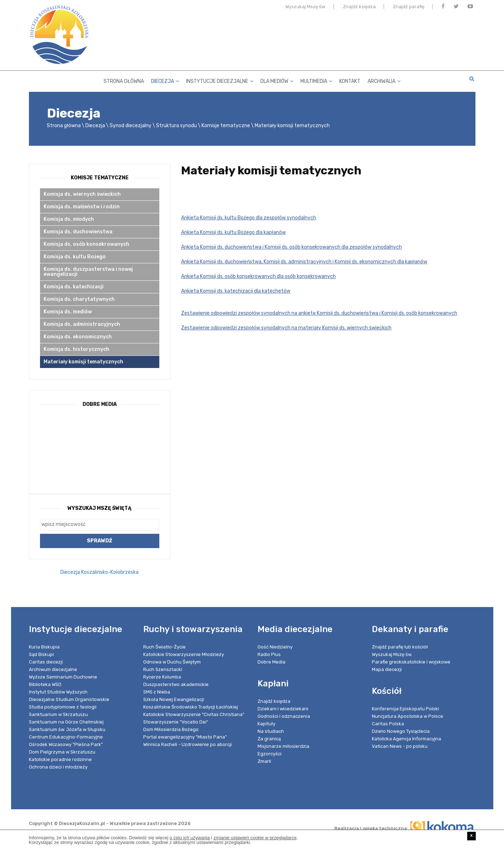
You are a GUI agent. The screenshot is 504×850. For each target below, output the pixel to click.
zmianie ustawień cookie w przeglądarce (255, 838)
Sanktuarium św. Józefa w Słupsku (67, 729)
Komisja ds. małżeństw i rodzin (82, 207)
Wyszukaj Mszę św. (306, 8)
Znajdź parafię (409, 8)
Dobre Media (271, 662)
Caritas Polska (388, 724)
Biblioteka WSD (45, 684)
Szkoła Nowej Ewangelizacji (174, 699)
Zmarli (264, 761)
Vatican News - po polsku (400, 746)
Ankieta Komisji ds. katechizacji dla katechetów (236, 291)
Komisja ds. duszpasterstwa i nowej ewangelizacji (88, 272)
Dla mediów (277, 80)
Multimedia (316, 80)
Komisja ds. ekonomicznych (78, 337)
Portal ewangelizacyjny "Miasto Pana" (185, 737)
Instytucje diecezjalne (220, 80)
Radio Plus (269, 654)
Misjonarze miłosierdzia (283, 746)
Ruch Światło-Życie (164, 647)
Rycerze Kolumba (162, 677)
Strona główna (124, 80)
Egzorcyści (270, 754)
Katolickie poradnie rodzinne (60, 759)
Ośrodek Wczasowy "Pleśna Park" (66, 744)
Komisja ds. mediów (68, 312)
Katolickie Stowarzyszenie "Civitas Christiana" (194, 714)
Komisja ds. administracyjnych (82, 324)
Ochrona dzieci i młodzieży (58, 767)
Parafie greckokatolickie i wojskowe (411, 662)
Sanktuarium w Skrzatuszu (58, 714)
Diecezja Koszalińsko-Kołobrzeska (99, 572)
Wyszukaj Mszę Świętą (99, 508)
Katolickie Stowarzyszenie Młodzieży (184, 654)
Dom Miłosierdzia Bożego (171, 729)
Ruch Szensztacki (163, 669)
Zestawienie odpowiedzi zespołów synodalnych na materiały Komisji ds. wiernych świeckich (286, 328)
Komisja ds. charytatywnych (79, 299)
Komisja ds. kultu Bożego (75, 257)
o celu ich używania (190, 838)
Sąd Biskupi (41, 654)
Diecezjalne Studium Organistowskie (69, 699)
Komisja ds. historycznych (76, 349)
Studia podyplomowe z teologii (63, 707)
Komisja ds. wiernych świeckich (82, 194)
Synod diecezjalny (131, 126)
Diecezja (165, 80)
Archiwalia (384, 80)
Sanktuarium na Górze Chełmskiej (66, 722)
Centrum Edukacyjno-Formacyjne (66, 737)
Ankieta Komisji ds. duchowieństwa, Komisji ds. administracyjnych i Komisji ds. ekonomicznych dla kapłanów (304, 262)
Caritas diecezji (46, 662)
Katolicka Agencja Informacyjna (406, 739)
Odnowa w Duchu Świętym (172, 662)
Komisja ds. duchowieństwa (78, 232)
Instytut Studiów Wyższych (58, 692)
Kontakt (350, 80)
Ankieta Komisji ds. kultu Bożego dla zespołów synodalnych (249, 218)
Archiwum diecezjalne (53, 669)
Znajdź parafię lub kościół (400, 647)
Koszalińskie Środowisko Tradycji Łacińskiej (191, 707)
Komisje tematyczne (226, 126)
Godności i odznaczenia (284, 716)
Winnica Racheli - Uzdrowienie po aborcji (188, 744)
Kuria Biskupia (44, 647)
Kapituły (266, 724)
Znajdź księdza (359, 8)
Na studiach (271, 731)
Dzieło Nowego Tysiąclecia (401, 731)
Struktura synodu (176, 126)
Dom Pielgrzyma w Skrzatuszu (62, 752)
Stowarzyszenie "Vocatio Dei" (176, 722)
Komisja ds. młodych (69, 219)
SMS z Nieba (157, 692)
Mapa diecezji (387, 669)
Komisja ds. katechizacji (74, 287)
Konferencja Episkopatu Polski (405, 709)
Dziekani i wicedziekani (283, 709)
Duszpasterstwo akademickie (176, 684)
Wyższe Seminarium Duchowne (63, 677)
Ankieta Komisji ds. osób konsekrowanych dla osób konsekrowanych (258, 276)
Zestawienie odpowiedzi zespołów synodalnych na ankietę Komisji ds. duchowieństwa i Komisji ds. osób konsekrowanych (319, 313)
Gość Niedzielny (275, 647)
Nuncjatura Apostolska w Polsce (408, 716)
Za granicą (269, 739)
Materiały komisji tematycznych (83, 362)
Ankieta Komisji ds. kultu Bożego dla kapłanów (233, 232)
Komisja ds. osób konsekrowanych (86, 244)
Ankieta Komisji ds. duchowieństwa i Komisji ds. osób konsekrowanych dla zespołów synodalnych (291, 247)
